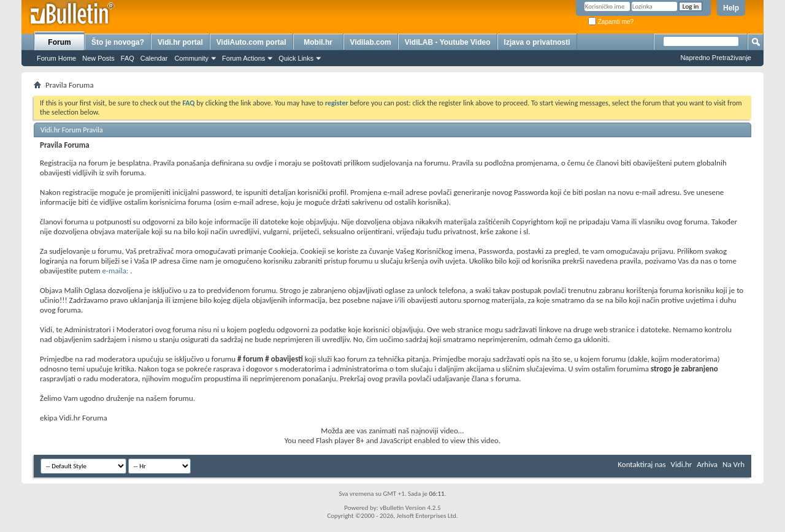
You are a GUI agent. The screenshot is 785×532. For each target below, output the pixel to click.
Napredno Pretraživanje (716, 58)
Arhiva (707, 464)
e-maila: (117, 271)
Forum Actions (243, 58)
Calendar (154, 58)
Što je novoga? (118, 42)
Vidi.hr (682, 464)
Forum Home (56, 58)
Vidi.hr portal (180, 42)
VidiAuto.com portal (251, 42)
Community (191, 58)
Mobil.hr (318, 42)
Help (731, 8)
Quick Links (296, 58)
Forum (59, 42)
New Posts (98, 58)
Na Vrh (733, 464)
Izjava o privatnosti (537, 42)
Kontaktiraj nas (641, 464)
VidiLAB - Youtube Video (448, 42)
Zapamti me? (611, 22)
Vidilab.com (371, 42)
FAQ (128, 58)
